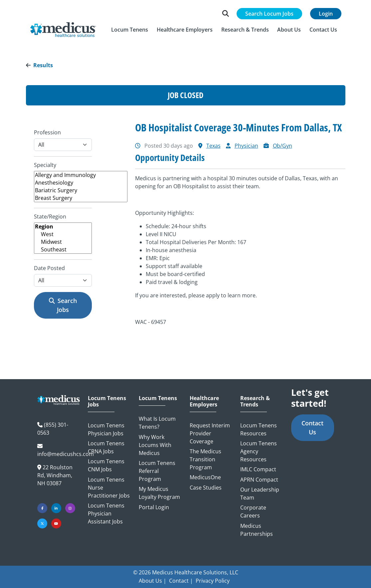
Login (326, 14)
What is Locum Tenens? (157, 423)
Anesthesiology (81, 183)
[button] (130, 30)
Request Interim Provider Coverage (210, 433)
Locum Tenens (158, 398)
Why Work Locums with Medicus (155, 445)
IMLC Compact (258, 469)
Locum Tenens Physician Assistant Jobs (106, 514)
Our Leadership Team (260, 494)
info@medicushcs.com (66, 454)
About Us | (153, 581)
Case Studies (206, 488)
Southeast (63, 250)
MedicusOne (205, 477)
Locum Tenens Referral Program (157, 471)
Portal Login (154, 507)
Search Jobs (63, 305)
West (63, 234)
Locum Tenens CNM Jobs (106, 465)
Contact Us (312, 428)
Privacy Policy (213, 581)
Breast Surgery (81, 198)
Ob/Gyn (282, 146)
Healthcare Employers (204, 401)
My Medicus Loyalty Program (159, 493)
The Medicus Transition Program (205, 459)
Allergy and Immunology (81, 175)
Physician (246, 146)
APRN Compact (259, 480)
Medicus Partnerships (257, 530)
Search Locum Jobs (269, 14)
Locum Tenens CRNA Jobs (106, 447)
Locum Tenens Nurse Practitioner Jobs (109, 488)
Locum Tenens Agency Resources (259, 451)
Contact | (181, 581)
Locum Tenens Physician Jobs (106, 429)
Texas (213, 146)
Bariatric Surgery (81, 190)
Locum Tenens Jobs (107, 401)
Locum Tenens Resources (259, 429)
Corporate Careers (253, 512)
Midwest (63, 242)
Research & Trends (255, 401)
